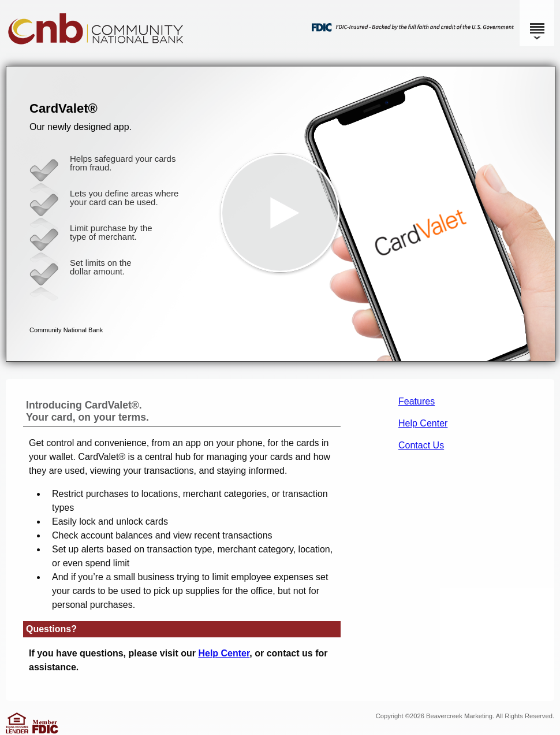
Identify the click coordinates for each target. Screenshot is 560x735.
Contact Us (421, 445)
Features (417, 401)
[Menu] (537, 23)
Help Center (423, 423)
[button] (281, 214)
